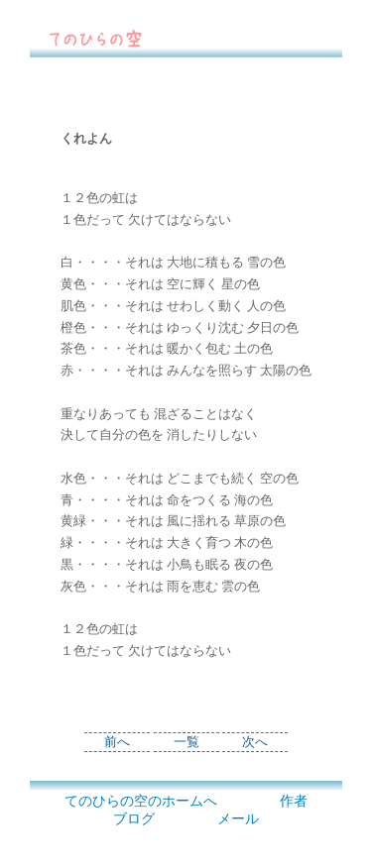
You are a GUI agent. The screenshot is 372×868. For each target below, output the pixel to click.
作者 (294, 801)
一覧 (186, 742)
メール (238, 819)
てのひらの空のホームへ (141, 801)
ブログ (134, 819)
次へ (255, 742)
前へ (117, 742)
